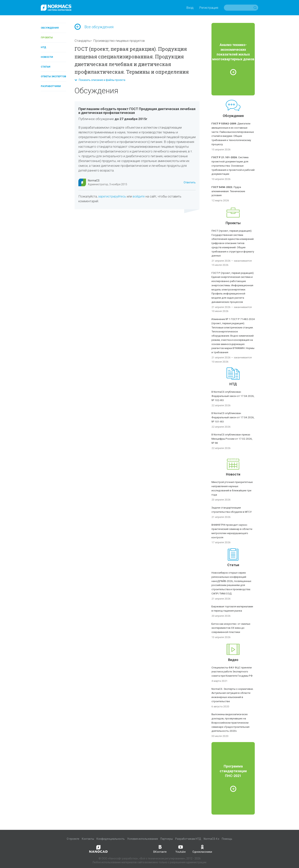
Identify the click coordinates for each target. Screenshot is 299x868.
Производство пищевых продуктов (119, 41)
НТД (43, 47)
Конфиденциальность (111, 839)
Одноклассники (202, 849)
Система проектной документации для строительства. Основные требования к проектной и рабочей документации (233, 166)
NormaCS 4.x (211, 839)
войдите (139, 196)
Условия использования (143, 839)
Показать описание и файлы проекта (100, 80)
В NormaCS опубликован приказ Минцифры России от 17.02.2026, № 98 (232, 439)
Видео (233, 660)
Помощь (227, 839)
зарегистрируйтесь (112, 196)
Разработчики (51, 86)
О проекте (73, 839)
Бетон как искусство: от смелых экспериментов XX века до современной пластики (231, 628)
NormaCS (94, 181)
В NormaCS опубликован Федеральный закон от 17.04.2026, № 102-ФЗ (233, 396)
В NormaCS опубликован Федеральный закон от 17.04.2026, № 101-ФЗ (233, 417)
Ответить (190, 182)
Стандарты (83, 41)
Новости (47, 57)
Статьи (46, 67)
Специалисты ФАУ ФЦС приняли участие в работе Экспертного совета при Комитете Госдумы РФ (232, 672)
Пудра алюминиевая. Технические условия (228, 191)
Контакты (88, 839)
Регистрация (209, 8)
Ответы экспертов (53, 76)
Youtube (181, 849)
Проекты (47, 37)
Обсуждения (50, 28)
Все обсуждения (94, 27)
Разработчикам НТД (188, 839)
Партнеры (167, 839)
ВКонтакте (160, 849)
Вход (190, 8)
